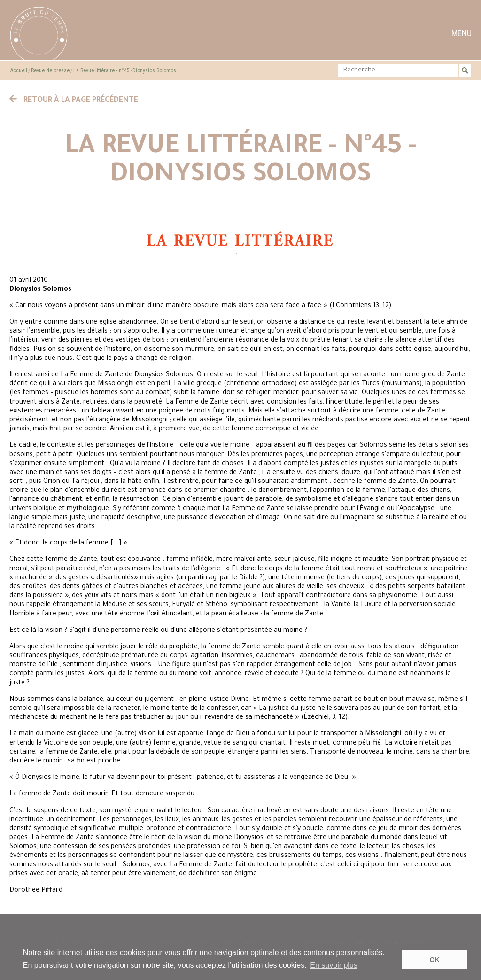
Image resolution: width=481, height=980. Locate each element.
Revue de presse (50, 70)
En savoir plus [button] (334, 965)
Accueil (19, 70)
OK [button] (434, 960)
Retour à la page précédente (74, 101)
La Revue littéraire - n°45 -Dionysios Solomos (125, 70)
